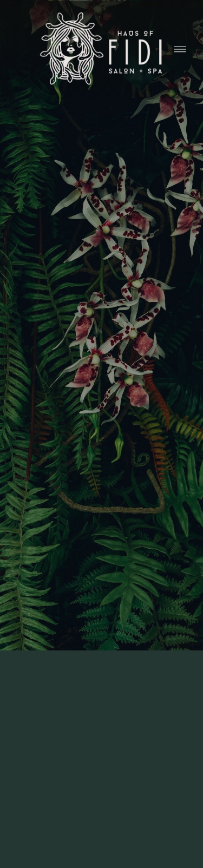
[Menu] (180, 50)
